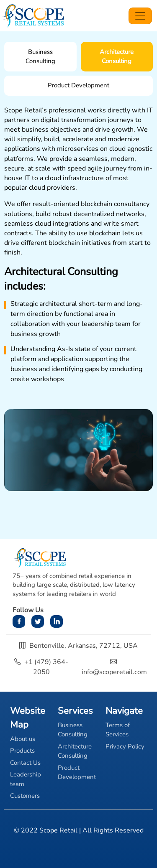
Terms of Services (118, 730)
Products (22, 751)
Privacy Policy (125, 746)
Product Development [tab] (78, 85)
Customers (25, 796)
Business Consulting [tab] (40, 57)
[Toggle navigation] (140, 16)
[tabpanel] (78, 298)
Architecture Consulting (75, 751)
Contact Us (25, 763)
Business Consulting (73, 730)
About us (23, 739)
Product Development (77, 773)
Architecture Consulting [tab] (117, 57)
